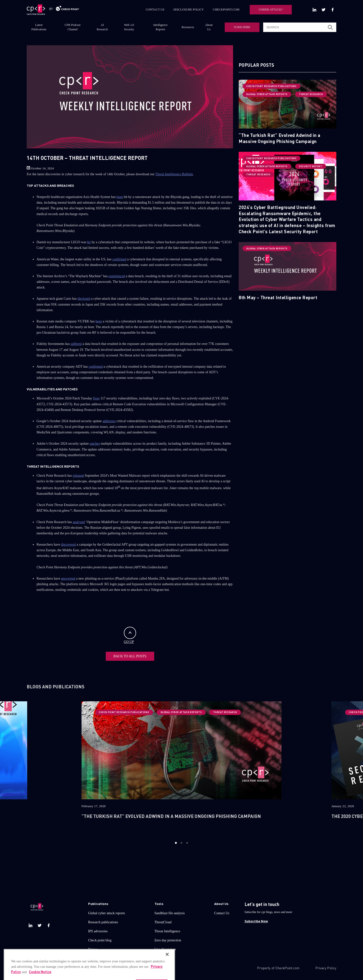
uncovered (68, 578)
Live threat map (165, 949)
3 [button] (187, 843)
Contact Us (222, 913)
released (78, 476)
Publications (98, 903)
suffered (76, 344)
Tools (159, 903)
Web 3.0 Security (129, 27)
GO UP (130, 635)
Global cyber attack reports (107, 913)
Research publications (103, 922)
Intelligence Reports (160, 27)
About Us (209, 27)
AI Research (102, 27)
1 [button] (176, 843)
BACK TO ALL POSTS (130, 656)
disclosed (84, 299)
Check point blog (100, 940)
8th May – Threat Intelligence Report (278, 297)
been (120, 197)
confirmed (119, 259)
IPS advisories (98, 931)
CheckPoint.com (287, 968)
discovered (68, 545)
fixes (96, 398)
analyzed (79, 522)
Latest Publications (39, 27)
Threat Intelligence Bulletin (174, 174)
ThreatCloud (163, 922)
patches (95, 444)
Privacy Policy (326, 968)
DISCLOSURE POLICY (188, 10)
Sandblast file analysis (170, 913)
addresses (109, 421)
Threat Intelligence (167, 931)
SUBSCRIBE (242, 27)
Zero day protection (168, 940)
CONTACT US (155, 10)
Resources (188, 27)
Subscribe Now (256, 921)
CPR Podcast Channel (73, 27)
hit (89, 242)
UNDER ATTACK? (271, 10)
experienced (117, 276)
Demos (93, 949)
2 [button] (181, 843)
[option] (181, 767)
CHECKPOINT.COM (226, 10)
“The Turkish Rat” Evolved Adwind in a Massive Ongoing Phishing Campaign (279, 138)
